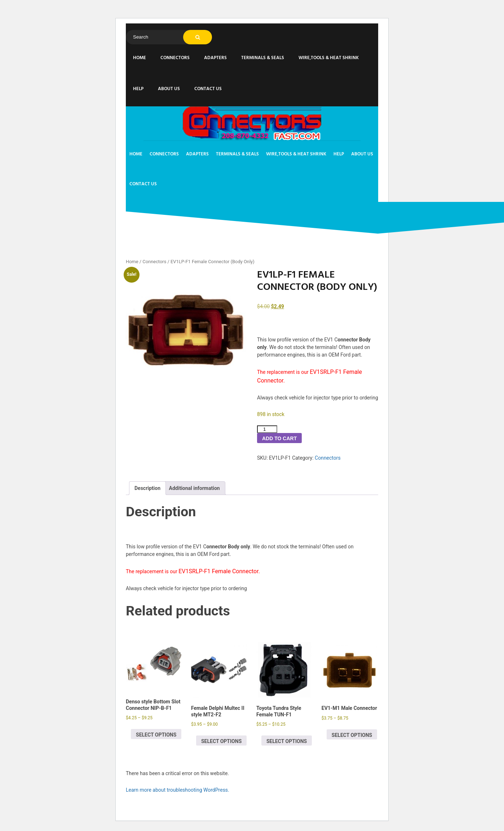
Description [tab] (147, 488)
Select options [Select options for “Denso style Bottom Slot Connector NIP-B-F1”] (156, 735)
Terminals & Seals (263, 58)
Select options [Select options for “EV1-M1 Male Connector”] (352, 735)
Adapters (215, 58)
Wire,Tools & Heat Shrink (329, 58)
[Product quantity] (267, 429)
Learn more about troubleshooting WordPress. (178, 790)
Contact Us (208, 89)
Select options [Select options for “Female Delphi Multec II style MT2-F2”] (221, 741)
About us (169, 89)
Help (138, 89)
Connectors (175, 58)
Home (140, 58)
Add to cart (279, 438)
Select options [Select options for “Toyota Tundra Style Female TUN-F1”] (287, 741)
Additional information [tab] (194, 488)
